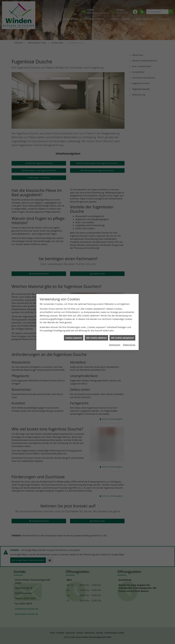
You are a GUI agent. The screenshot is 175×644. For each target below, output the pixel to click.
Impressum (115, 301)
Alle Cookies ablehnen (96, 294)
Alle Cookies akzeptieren (122, 294)
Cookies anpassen (74, 294)
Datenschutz (129, 301)
